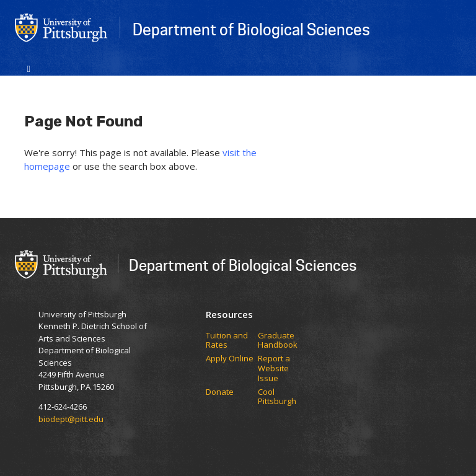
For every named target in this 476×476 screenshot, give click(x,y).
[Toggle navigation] (29, 68)
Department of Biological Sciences (251, 29)
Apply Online (230, 359)
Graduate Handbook (278, 341)
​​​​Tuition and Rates (227, 341)
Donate (220, 392)
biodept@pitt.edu (71, 419)
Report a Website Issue (274, 368)
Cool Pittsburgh (277, 397)
